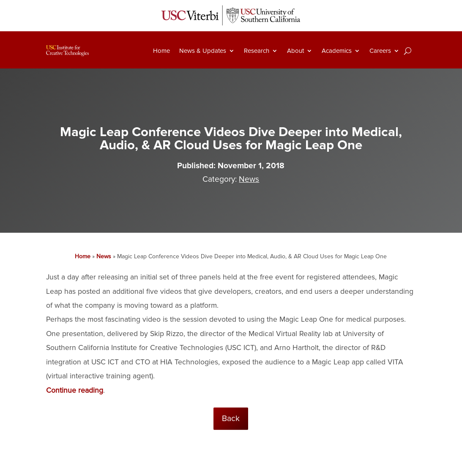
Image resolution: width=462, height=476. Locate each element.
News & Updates (203, 51)
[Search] (408, 51)
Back (231, 419)
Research (257, 51)
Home (161, 51)
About (295, 51)
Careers (380, 51)
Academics (337, 51)
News (249, 179)
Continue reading (75, 390)
